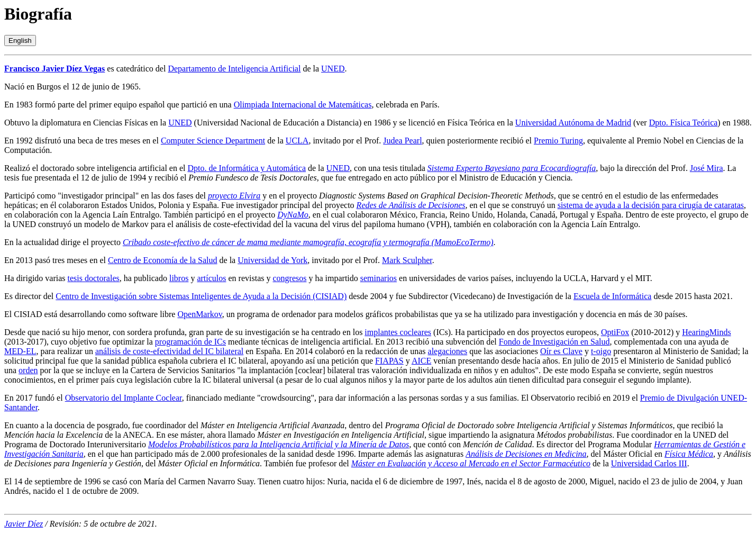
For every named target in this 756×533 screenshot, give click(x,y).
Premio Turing (558, 141)
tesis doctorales (94, 278)
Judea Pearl (402, 141)
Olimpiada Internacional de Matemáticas (303, 105)
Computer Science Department (213, 141)
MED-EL (20, 351)
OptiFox (615, 332)
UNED (333, 69)
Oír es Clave (561, 351)
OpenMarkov (199, 314)
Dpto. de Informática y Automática (247, 168)
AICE (421, 361)
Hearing (696, 332)
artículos (211, 278)
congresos (289, 278)
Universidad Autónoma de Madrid (573, 123)
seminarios (379, 278)
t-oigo (601, 351)
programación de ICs (190, 342)
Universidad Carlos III (649, 463)
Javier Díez (24, 524)
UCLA (297, 141)
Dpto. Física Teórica (684, 123)
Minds (720, 332)
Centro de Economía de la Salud (163, 260)
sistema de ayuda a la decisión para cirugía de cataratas (651, 205)
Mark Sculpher (407, 260)
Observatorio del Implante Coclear (124, 398)
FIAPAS (389, 361)
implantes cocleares (398, 332)
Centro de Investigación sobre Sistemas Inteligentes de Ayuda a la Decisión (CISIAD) (201, 296)
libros (179, 278)
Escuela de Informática (612, 296)
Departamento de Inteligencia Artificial (234, 69)
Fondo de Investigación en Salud (554, 342)
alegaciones (448, 351)
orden (28, 370)
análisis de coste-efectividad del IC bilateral (169, 351)
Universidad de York (272, 260)
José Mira (707, 168)
